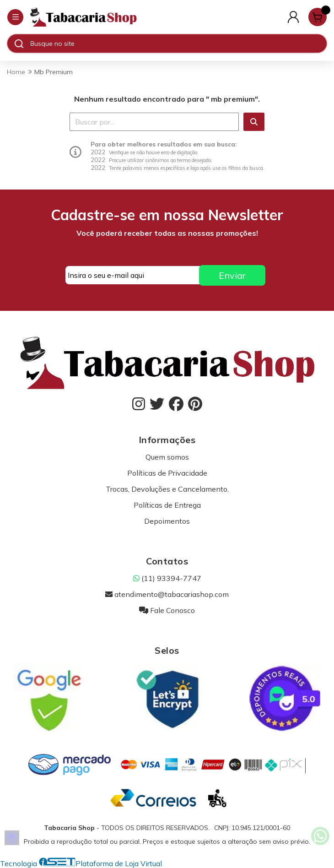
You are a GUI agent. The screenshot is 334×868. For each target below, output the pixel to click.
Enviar (232, 275)
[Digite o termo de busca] (178, 43)
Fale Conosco (167, 610)
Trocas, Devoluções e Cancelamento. (167, 489)
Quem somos (167, 457)
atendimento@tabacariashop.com (167, 594)
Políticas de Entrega (167, 505)
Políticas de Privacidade (167, 473)
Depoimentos (167, 521)
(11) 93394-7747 (167, 578)
